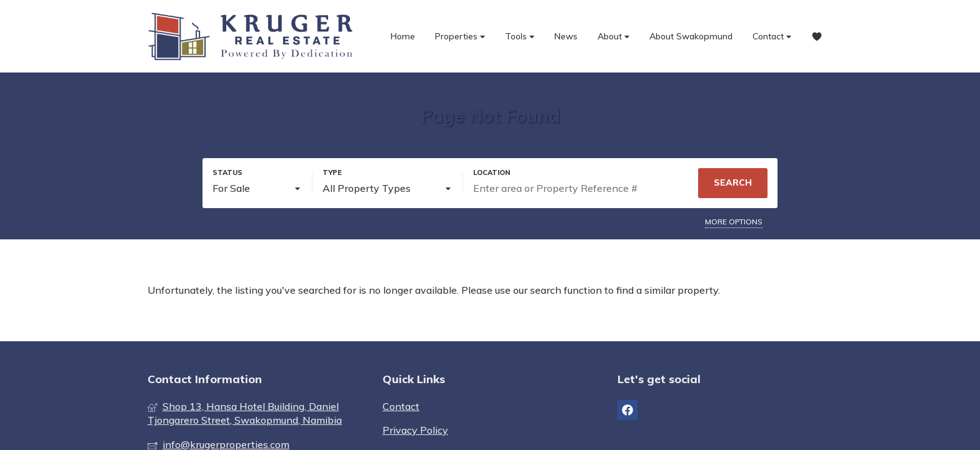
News (566, 36)
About (613, 37)
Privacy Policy (415, 430)
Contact (772, 37)
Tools (520, 37)
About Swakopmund (691, 36)
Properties (460, 37)
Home (403, 36)
